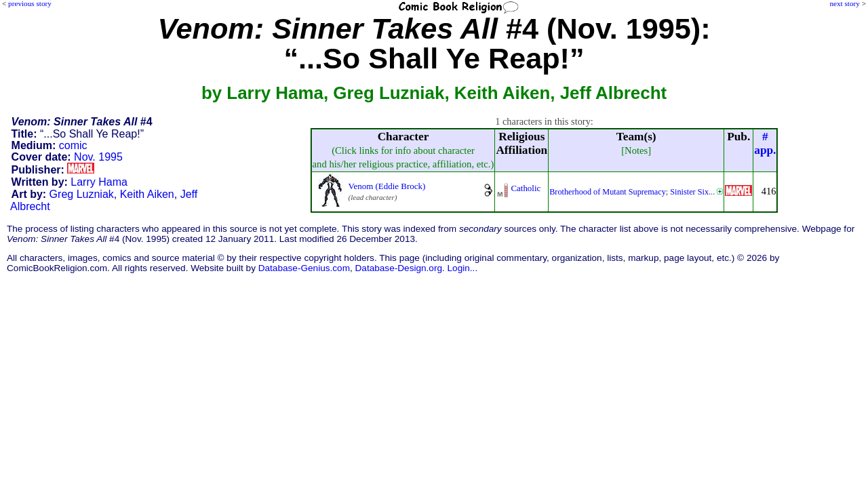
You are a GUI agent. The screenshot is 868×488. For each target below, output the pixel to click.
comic (73, 145)
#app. (765, 143)
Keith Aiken (147, 194)
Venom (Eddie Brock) (387, 186)
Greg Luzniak (82, 194)
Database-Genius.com (304, 268)
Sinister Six (689, 192)
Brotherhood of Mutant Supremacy (608, 192)
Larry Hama (99, 182)
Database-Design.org (399, 268)
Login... (463, 268)
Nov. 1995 (98, 157)
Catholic (526, 188)
